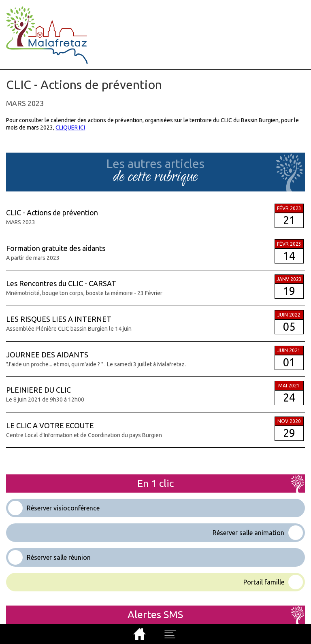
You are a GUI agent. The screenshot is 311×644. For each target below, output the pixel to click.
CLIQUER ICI (70, 128)
